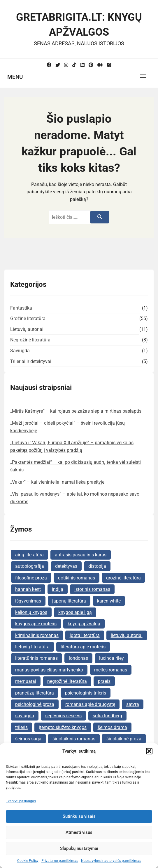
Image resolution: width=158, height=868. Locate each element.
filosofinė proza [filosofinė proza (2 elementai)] (31, 578)
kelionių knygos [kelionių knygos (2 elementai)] (31, 612)
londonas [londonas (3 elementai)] (78, 658)
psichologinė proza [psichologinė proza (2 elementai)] (35, 704)
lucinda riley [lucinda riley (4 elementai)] (112, 658)
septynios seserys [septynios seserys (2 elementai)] (63, 716)
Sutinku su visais (79, 816)
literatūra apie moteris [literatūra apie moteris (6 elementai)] (83, 647)
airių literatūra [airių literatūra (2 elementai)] (29, 555)
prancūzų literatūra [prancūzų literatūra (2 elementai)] (35, 693)
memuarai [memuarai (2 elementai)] (26, 681)
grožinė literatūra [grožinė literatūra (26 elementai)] (123, 578)
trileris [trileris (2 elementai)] (21, 727)
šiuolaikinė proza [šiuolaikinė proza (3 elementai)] (124, 739)
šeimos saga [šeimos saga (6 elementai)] (28, 739)
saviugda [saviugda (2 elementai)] (25, 716)
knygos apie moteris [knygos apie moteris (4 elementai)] (36, 624)
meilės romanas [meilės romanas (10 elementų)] (111, 670)
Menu (15, 77)
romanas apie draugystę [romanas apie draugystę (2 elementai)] (90, 704)
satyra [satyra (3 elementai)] (133, 704)
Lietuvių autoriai (27, 329)
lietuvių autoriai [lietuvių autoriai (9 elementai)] (127, 635)
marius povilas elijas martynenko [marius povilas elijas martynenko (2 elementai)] (49, 670)
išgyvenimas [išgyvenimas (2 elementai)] (28, 601)
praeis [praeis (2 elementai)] (104, 681)
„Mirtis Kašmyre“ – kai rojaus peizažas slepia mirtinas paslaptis (76, 411)
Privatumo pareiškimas (60, 861)
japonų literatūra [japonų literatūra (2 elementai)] (69, 601)
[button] (149, 751)
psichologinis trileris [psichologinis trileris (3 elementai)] (86, 693)
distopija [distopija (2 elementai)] (97, 566)
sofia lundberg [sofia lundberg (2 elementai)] (107, 716)
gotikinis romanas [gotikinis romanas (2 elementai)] (77, 578)
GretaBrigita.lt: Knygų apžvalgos (79, 25)
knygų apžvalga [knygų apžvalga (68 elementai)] (84, 624)
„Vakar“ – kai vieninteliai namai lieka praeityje (57, 482)
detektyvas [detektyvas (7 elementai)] (66, 566)
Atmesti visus (79, 832)
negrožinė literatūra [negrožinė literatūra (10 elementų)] (67, 681)
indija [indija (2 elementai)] (58, 589)
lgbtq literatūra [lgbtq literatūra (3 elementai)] (85, 635)
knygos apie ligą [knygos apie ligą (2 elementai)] (75, 612)
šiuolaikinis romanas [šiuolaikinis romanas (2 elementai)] (74, 739)
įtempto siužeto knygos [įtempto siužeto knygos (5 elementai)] (63, 727)
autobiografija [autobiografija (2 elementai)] (30, 566)
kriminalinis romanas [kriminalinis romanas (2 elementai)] (37, 635)
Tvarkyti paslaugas (21, 801)
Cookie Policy (28, 861)
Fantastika (21, 308)
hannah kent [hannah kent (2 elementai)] (28, 589)
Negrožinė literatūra (30, 340)
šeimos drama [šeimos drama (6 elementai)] (112, 727)
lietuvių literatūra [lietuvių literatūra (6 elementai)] (32, 647)
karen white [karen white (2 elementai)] (109, 601)
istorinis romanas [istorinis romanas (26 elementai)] (92, 589)
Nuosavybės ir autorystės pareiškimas (111, 861)
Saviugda (20, 351)
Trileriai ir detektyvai (31, 361)
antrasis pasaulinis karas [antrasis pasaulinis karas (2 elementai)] (81, 555)
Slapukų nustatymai (79, 848)
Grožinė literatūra (28, 318)
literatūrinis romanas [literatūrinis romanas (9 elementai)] (36, 658)
